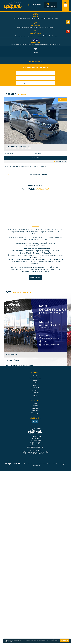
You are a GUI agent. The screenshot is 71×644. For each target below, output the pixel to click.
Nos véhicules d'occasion (38, 175)
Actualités (35, 390)
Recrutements (35, 61)
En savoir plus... (9, 641)
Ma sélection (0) (51, 6)
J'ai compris (64, 641)
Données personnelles (39, 464)
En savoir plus (35, 158)
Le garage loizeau (35, 378)
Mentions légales (27, 464)
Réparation (35, 35)
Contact (35, 53)
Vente (35, 17)
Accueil (35, 376)
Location (35, 26)
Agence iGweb (36, 466)
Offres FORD (35, 43)
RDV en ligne (35, 393)
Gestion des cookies (53, 464)
